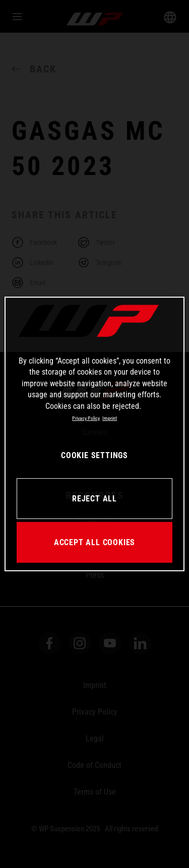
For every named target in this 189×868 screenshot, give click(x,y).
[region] (94, 434)
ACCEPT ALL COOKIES (94, 542)
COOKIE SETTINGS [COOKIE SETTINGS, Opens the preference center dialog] (94, 455)
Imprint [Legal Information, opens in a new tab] (110, 418)
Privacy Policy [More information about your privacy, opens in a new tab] (86, 418)
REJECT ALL (94, 499)
